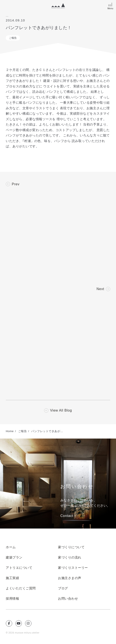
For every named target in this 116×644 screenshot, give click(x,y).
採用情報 (12, 599)
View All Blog (61, 411)
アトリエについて (19, 568)
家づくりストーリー (73, 568)
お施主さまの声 (70, 578)
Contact (67, 516)
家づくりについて (71, 547)
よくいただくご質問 (21, 589)
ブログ (63, 589)
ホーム (11, 547)
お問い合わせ (68, 599)
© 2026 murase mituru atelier (23, 633)
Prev (16, 184)
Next (100, 289)
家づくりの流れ (70, 558)
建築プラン (14, 558)
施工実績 (12, 578)
